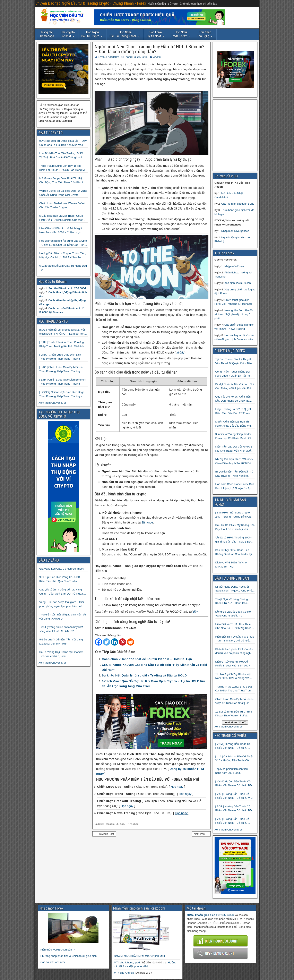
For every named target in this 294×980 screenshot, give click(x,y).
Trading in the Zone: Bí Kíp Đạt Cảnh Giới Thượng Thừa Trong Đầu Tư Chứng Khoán (234, 689)
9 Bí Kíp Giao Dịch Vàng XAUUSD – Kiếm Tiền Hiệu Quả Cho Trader (61, 579)
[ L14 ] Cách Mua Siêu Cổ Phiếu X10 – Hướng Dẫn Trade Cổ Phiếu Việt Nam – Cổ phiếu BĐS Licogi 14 (235, 759)
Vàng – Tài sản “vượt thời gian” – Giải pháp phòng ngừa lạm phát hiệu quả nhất (62, 604)
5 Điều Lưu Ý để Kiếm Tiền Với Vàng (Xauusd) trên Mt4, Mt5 (61, 642)
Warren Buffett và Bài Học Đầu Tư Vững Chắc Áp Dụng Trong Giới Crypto (63, 193)
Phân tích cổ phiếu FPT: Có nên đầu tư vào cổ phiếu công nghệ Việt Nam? (234, 651)
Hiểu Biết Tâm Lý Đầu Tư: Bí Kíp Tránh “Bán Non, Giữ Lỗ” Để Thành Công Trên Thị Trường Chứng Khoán (235, 639)
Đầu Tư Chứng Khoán (123, 34)
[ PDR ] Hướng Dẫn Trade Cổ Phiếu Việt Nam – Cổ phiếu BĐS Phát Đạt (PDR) (235, 809)
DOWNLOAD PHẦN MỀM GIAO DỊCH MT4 (140, 956)
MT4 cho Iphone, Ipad (127, 962)
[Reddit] (131, 642)
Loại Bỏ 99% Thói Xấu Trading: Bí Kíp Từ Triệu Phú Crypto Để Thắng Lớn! (62, 155)
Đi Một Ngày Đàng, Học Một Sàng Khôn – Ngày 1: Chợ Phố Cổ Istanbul (234, 589)
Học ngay (177, 787)
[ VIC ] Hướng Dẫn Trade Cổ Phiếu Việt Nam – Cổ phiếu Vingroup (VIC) (232, 821)
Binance (147, 522)
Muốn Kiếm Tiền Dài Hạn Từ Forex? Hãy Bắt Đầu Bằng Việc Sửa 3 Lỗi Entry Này (234, 424)
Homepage (47, 34)
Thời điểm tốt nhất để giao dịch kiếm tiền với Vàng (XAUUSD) (63, 617)
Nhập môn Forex (234, 266)
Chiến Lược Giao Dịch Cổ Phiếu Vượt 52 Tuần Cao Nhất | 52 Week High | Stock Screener (235, 701)
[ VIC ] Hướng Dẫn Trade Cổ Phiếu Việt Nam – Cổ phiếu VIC (234, 796)
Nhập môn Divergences (235, 231)
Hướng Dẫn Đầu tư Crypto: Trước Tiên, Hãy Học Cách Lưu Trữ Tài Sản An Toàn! (63, 255)
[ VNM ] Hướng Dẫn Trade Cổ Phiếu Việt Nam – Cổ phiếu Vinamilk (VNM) (233, 746)
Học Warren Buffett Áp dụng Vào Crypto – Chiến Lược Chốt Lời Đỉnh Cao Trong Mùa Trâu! (63, 243)
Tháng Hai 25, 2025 (136, 57)
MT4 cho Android (124, 973)
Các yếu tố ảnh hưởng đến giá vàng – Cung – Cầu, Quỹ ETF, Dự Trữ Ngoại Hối (62, 592)
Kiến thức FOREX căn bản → (58, 950)
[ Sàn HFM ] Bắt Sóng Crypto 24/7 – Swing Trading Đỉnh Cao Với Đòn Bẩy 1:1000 (234, 515)
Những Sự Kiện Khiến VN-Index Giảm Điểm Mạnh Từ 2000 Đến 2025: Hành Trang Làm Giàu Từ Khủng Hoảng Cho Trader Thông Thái (235, 461)
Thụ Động (204, 34)
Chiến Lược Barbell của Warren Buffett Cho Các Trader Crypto (62, 205)
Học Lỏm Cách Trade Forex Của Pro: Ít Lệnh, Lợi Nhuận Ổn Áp (235, 486)
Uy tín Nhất (155, 34)
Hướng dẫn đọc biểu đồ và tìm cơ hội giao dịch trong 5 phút (234, 314)
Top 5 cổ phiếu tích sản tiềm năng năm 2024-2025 (232, 771)
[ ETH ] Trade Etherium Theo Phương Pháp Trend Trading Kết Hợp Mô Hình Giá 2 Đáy (62, 344)
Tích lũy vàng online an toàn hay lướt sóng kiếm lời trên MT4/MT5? (61, 629)
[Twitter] (107, 642)
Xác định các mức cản (238, 283)
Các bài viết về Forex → (54, 962)
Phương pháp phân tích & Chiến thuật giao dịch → (70, 956)
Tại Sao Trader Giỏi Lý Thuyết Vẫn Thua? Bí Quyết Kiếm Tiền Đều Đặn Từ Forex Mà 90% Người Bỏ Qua (234, 361)
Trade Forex (179, 34)
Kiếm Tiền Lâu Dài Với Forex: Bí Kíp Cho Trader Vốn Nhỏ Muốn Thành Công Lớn (234, 449)
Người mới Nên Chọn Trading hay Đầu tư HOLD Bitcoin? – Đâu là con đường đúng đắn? (149, 49)
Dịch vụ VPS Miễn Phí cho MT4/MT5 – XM (231, 565)
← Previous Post (104, 834)
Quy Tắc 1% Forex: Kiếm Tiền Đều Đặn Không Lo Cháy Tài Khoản (233, 399)
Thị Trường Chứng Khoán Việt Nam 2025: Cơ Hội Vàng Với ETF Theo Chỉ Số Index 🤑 (233, 676)
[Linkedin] (115, 642)
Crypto (157, 57)
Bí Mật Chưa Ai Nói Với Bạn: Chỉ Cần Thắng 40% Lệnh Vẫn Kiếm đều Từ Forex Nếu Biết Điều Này (235, 386)
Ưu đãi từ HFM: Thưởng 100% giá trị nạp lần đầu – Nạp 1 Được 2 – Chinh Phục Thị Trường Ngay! (235, 540)
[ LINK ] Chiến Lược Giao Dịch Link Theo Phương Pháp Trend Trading (60, 357)
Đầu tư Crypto (90, 34)
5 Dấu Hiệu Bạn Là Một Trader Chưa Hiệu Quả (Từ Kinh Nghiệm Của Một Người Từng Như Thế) (61, 218)
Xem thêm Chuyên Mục (53, 403)
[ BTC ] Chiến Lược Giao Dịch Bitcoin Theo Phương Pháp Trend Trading (61, 369)
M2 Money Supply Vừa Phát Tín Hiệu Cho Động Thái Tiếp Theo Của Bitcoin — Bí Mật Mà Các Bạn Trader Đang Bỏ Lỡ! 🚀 (62, 181)
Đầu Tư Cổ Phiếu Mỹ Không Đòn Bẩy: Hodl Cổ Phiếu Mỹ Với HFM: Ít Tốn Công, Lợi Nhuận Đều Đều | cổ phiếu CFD (235, 527)
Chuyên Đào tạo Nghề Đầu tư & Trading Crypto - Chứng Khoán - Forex (91, 3)
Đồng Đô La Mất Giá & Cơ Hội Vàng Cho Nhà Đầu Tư (233, 614)
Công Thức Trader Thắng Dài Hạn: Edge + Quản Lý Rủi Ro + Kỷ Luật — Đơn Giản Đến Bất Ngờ (234, 374)
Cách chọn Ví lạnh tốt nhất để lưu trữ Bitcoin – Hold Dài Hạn (147, 659)
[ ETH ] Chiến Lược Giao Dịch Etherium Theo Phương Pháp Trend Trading (63, 382)
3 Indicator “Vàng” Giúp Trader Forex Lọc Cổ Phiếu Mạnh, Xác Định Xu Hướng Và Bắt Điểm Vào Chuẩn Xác (234, 436)
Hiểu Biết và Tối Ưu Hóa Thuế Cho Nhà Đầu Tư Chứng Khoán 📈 (234, 626)
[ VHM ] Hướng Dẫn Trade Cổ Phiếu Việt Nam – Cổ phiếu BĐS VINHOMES (235, 784)
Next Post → (201, 834)
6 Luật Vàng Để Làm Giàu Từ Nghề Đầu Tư (63, 268)
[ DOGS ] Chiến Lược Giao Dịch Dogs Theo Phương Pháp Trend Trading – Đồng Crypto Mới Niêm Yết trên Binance (63, 394)
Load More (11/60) (235, 722)
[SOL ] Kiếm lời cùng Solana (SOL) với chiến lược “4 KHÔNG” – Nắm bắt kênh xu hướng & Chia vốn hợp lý (63, 332)
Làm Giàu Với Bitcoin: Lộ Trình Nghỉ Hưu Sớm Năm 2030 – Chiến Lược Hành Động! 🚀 (61, 231)
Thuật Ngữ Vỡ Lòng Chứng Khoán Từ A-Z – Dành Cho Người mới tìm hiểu (232, 601)
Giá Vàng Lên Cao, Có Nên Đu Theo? (62, 569)
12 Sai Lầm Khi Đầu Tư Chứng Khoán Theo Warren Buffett (234, 714)
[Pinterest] (123, 642)
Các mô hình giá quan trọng (238, 204)
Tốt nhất (67, 34)
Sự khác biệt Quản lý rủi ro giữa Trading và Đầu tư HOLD (144, 675)
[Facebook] (99, 642)
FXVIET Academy (108, 57)
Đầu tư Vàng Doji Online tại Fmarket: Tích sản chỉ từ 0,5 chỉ (61, 654)
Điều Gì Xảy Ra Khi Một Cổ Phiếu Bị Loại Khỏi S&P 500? (233, 664)
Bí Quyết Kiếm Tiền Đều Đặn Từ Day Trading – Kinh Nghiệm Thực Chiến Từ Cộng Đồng (234, 474)
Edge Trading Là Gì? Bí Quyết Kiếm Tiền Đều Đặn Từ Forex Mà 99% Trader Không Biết (235, 411)
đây (195, 611)
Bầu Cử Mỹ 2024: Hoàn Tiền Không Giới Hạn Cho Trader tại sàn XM (234, 552)
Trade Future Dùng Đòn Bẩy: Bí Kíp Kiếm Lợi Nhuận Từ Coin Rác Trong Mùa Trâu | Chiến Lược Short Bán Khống (63, 168)
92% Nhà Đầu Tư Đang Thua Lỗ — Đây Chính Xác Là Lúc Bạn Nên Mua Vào (63, 143)
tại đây (180, 352)
